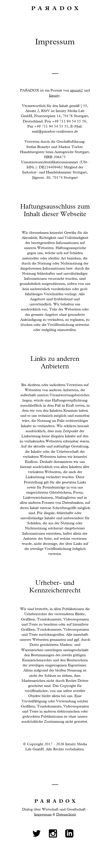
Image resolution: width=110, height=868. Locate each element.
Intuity (54, 96)
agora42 (76, 90)
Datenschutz (66, 815)
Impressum (43, 815)
